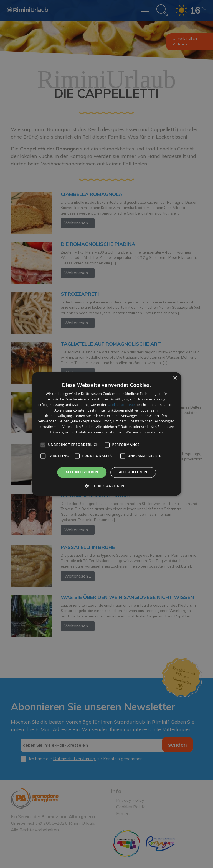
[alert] (106, 434)
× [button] (175, 378)
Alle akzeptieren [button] (82, 472)
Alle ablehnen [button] (133, 472)
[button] (106, 486)
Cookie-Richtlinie (121, 405)
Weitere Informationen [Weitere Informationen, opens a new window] (144, 432)
